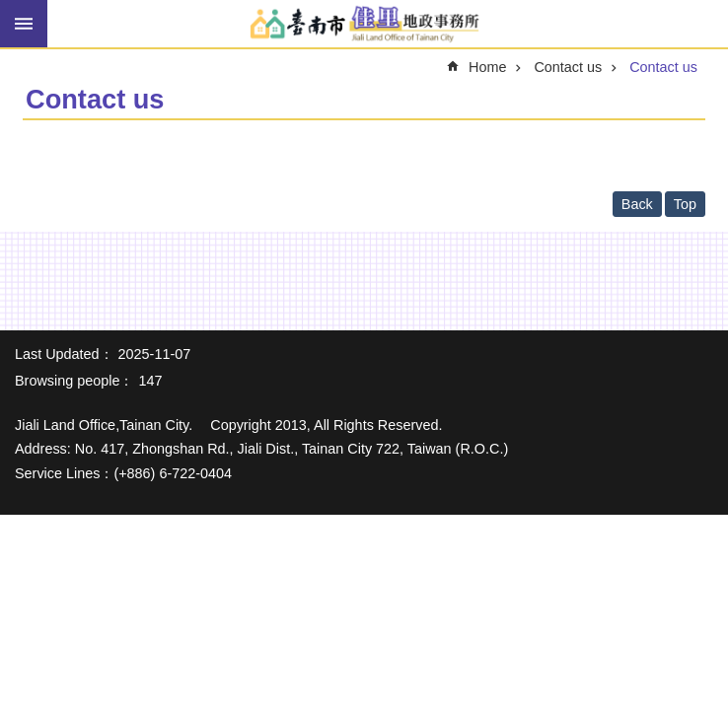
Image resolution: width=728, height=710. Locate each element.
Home (487, 67)
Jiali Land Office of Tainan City (364, 25)
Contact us (568, 67)
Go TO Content (10, 10)
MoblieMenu (24, 24)
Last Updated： (64, 354)
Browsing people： (74, 381)
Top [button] (685, 204)
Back (637, 204)
